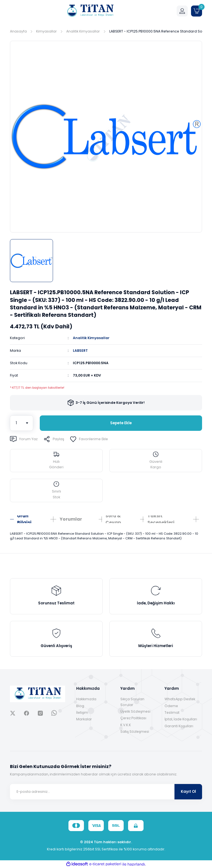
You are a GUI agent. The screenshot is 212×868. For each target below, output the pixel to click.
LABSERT (80, 351)
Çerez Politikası (133, 718)
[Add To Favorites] (89, 439)
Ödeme (171, 706)
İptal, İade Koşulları (181, 719)
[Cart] (197, 11)
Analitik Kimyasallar (91, 338)
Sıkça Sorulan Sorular (132, 702)
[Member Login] (182, 11)
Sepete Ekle (121, 423)
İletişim (82, 712)
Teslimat (172, 712)
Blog (80, 706)
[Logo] (90, 11)
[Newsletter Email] (106, 792)
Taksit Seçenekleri (161, 519)
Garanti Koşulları (179, 726)
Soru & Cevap (113, 519)
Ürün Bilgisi (24, 519)
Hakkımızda (86, 699)
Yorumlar (71, 519)
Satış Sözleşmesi (135, 732)
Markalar (84, 719)
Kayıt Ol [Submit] (188, 792)
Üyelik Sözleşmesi (135, 711)
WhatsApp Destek (180, 699)
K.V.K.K (126, 725)
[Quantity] (22, 423)
